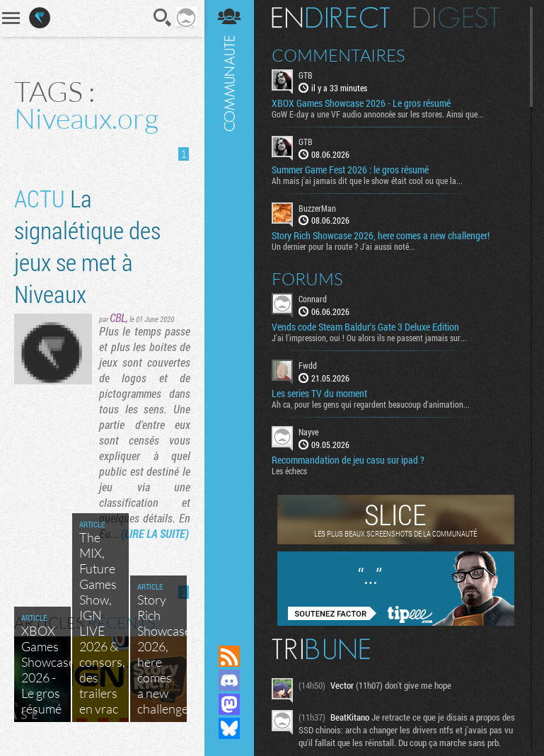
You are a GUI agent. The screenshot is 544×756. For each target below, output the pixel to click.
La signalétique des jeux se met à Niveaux (87, 246)
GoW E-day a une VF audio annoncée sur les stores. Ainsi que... (378, 114)
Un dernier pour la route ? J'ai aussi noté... (343, 246)
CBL (118, 317)
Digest (457, 18)
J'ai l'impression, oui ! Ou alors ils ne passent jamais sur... (369, 338)
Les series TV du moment (319, 394)
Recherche (163, 18)
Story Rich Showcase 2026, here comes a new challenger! (381, 236)
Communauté (229, 309)
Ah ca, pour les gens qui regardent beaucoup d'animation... (371, 404)
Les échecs (289, 471)
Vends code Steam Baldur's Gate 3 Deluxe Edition (365, 327)
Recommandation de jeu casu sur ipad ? (348, 460)
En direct (331, 18)
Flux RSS (229, 656)
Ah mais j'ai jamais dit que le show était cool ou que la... (367, 181)
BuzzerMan (317, 208)
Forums (307, 279)
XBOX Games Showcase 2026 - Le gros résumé (361, 103)
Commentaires (338, 55)
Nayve (308, 432)
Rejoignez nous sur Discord (229, 680)
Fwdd (308, 365)
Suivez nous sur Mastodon (229, 704)
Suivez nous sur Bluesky (229, 728)
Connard (313, 299)
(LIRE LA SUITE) (155, 533)
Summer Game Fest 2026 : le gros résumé (350, 170)
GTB (306, 75)
